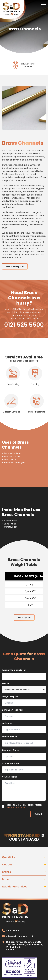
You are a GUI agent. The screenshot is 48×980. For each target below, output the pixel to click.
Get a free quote (15, 266)
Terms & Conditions (15, 807)
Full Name (7, 723)
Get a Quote (24, 617)
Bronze (24, 872)
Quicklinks (24, 857)
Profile (5, 683)
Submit (38, 814)
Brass (24, 879)
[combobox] (24, 690)
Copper (24, 865)
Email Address (9, 737)
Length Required (11, 697)
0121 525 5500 (24, 325)
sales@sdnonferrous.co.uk (18, 936)
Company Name (11, 750)
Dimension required (12, 710)
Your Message (9, 777)
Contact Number (11, 763)
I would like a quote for (14, 670)
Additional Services (24, 887)
